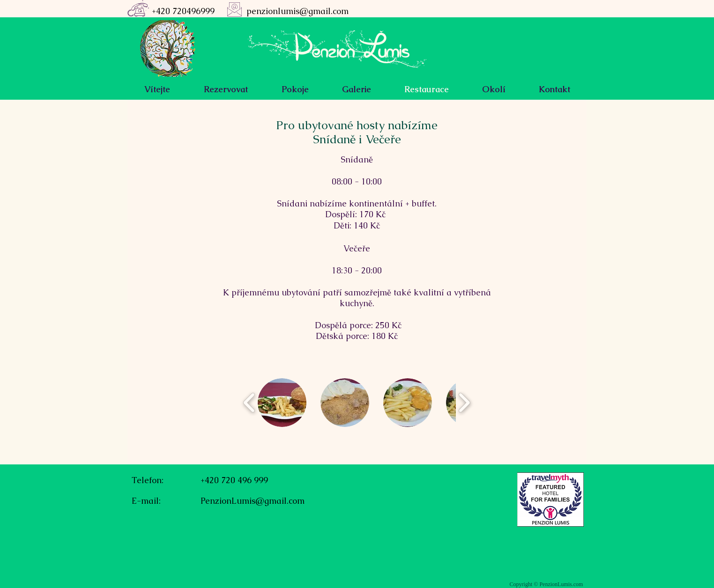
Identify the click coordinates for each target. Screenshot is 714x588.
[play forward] (464, 403)
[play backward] (249, 403)
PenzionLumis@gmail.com (253, 501)
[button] (282, 403)
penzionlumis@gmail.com (297, 11)
